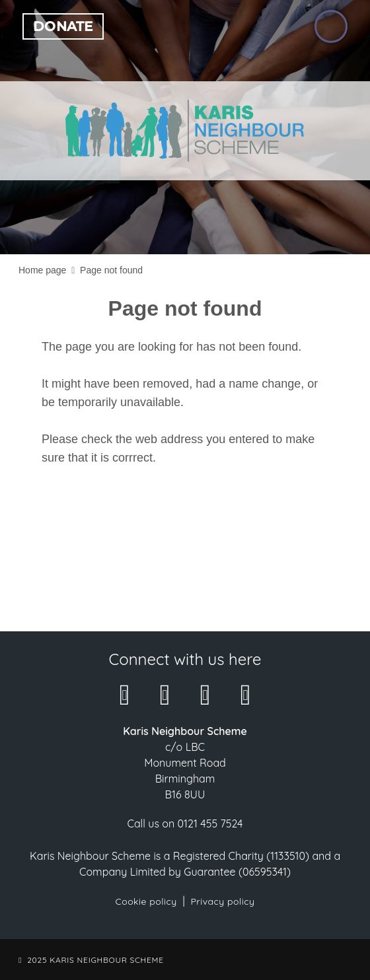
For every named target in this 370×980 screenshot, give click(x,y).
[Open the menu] (331, 26)
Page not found (111, 270)
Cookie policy (146, 901)
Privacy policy (222, 901)
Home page (42, 270)
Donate (63, 26)
